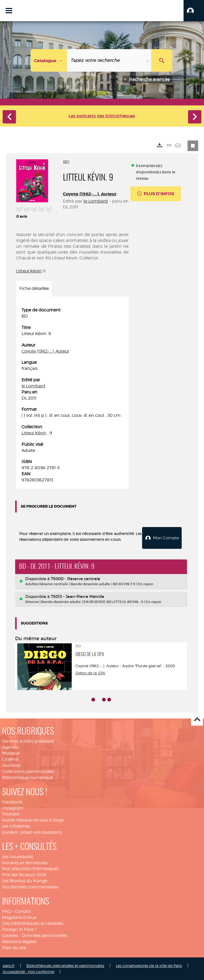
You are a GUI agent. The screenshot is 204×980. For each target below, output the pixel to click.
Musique (11, 753)
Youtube (11, 814)
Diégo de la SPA (90, 673)
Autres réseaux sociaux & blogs (33, 820)
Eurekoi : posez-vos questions (32, 832)
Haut (197, 720)
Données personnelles (45, 936)
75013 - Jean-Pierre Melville (77, 596)
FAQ (7, 911)
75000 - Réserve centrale (75, 579)
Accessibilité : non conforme (28, 972)
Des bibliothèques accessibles (33, 923)
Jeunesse (11, 765)
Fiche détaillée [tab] (34, 288)
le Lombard (96, 201)
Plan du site (14, 948)
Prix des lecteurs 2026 (24, 875)
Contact (23, 911)
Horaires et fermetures (25, 863)
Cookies (10, 936)
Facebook (12, 802)
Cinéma (10, 759)
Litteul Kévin (29, 271)
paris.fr (9, 966)
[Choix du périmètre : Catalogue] (49, 60)
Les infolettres (16, 826)
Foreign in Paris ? (19, 929)
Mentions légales (19, 942)
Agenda (10, 747)
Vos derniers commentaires (30, 887)
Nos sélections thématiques (30, 869)
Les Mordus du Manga (25, 881)
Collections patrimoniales (28, 771)
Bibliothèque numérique (27, 778)
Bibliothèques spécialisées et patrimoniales (65, 966)
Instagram (13, 808)
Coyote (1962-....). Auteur (90, 194)
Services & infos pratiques (28, 741)
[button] (194, 11)
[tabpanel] (72, 395)
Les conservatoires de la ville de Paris (149, 966)
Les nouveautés (18, 857)
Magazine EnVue (19, 917)
